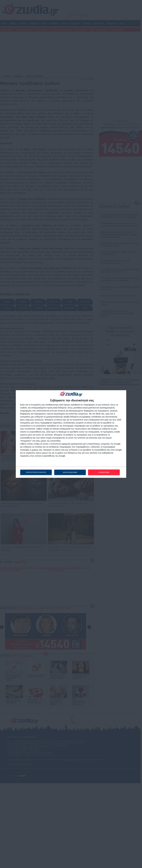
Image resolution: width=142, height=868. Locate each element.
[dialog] (71, 434)
